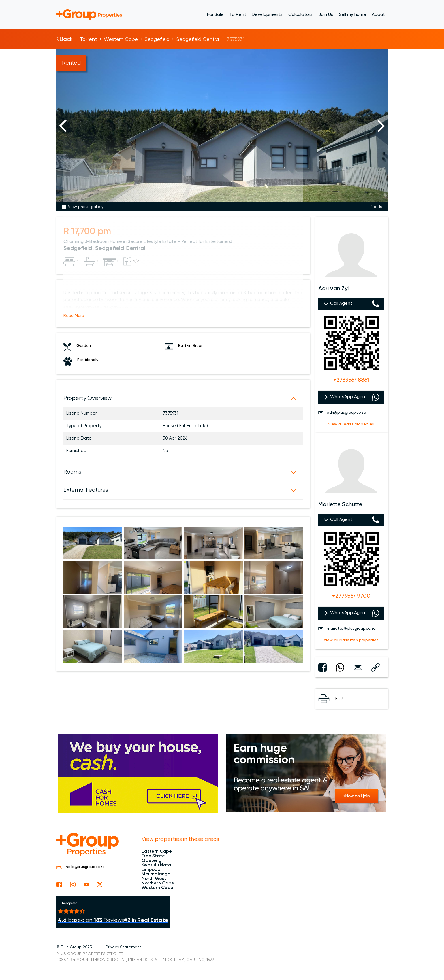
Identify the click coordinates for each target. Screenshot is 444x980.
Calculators (300, 15)
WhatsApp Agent (349, 397)
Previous (63, 126)
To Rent (238, 15)
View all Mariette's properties (351, 640)
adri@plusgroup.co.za (342, 413)
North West (154, 879)
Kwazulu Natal (157, 865)
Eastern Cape (157, 852)
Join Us (326, 15)
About (378, 15)
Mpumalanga (156, 874)
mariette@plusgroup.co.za (347, 629)
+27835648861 (351, 380)
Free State (153, 856)
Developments (267, 15)
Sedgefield (157, 39)
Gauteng (152, 861)
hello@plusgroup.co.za (81, 867)
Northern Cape (158, 883)
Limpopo (151, 870)
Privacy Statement (123, 947)
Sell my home (353, 15)
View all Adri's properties (351, 424)
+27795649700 (351, 596)
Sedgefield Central (198, 39)
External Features (86, 490)
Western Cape (121, 39)
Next (381, 126)
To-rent (88, 39)
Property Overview (87, 398)
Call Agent (341, 304)
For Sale (215, 15)
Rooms (72, 472)
